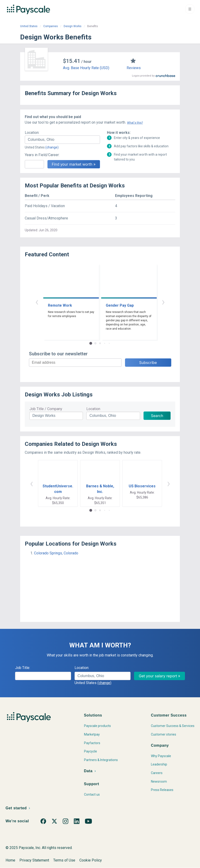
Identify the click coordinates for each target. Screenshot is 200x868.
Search (157, 416)
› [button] (163, 302)
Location (93, 409)
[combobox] (62, 140)
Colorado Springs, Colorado (56, 553)
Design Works (73, 26)
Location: (32, 133)
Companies (51, 26)
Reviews (134, 68)
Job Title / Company (46, 409)
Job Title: (23, 668)
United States (29, 26)
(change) (52, 147)
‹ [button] (37, 302)
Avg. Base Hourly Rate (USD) (86, 68)
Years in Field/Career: (42, 155)
